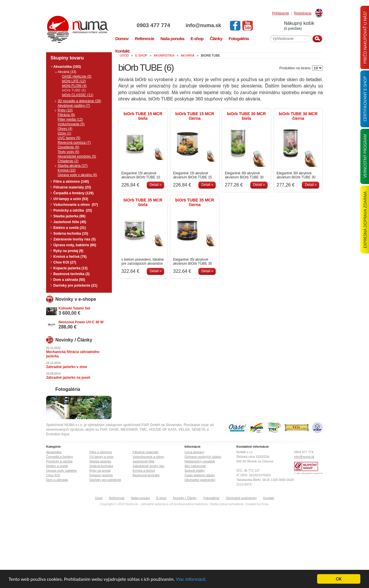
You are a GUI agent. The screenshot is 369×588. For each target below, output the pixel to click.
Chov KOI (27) (65, 262)
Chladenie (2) (68, 161)
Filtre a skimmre (101, 452)
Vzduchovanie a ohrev (148, 457)
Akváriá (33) (67, 72)
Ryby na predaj (100, 471)
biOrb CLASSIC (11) (78, 95)
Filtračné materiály (146, 452)
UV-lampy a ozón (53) (71, 199)
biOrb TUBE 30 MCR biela (246, 116)
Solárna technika (101, 466)
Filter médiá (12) (70, 120)
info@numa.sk (204, 25)
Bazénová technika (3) (71, 274)
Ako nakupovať (195, 466)
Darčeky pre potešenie (105, 480)
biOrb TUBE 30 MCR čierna (298, 116)
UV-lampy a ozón (101, 457)
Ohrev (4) (65, 129)
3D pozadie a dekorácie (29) (79, 101)
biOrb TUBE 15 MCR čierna (195, 116)
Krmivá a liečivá (144, 471)
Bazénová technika (146, 475)
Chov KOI (53, 475)
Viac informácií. (191, 579)
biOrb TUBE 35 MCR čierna (195, 202)
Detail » (156, 185)
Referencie (117, 498)
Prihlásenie (281, 13)
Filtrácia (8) (66, 115)
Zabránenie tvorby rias (148, 466)
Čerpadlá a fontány (60, 457)
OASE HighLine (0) (77, 76)
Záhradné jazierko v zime (67, 367)
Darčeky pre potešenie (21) (75, 285)
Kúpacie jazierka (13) (70, 268)
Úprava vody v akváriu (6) (77, 175)
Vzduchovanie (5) (71, 124)
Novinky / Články (185, 498)
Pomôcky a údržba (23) (73, 210)
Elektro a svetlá (57, 466)
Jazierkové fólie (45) (70, 222)
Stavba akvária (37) (73, 166)
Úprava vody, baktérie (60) (75, 245)
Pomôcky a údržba (59, 461)
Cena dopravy (194, 452)
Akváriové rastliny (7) (74, 106)
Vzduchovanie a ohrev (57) (76, 205)
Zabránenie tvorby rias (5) (75, 239)
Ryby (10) (65, 110)
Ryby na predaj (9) (68, 251)
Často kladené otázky (200, 475)
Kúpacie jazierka (101, 475)
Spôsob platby (195, 471)
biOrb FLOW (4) (74, 86)
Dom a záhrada (57, 480)
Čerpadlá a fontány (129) (73, 193)
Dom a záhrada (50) (69, 280)
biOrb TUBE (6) (74, 90)
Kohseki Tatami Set (74, 308)
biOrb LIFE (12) (74, 81)
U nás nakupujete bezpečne (308, 473)
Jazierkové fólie (144, 461)
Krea (265, 504)
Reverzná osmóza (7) (74, 143)
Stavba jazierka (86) (69, 216)
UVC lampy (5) (69, 138)
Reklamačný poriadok (200, 461)
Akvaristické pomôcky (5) (77, 156)
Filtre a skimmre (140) (71, 182)
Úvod (99, 498)
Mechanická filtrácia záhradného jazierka (73, 354)
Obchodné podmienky (200, 480)
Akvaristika (54, 452)
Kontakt (269, 498)
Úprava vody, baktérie (61, 471)
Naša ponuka (140, 498)
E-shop (161, 498)
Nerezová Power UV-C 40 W (81, 322)
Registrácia (303, 13)
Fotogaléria (211, 498)
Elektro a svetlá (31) (70, 228)
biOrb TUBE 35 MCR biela (143, 202)
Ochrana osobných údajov (203, 457)
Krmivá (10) (67, 170)
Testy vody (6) (68, 152)
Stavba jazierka (100, 461)
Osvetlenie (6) (68, 147)
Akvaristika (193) (67, 67)
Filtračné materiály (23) (72, 187)
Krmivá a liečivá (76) (70, 257)
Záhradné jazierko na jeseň (68, 378)
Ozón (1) (64, 133)
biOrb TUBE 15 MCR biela (143, 116)
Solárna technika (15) (71, 234)
